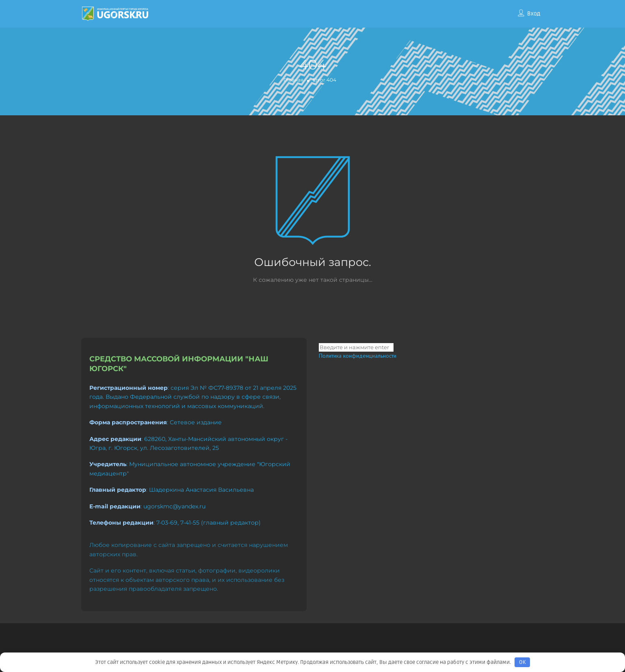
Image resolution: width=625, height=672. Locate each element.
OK (522, 662)
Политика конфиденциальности (358, 356)
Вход (534, 14)
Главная (293, 80)
